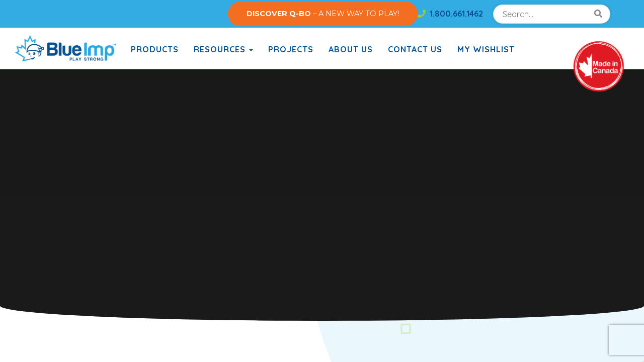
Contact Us (415, 49)
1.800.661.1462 (450, 14)
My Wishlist (486, 49)
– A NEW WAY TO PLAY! (323, 14)
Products (155, 49)
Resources (223, 49)
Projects (291, 49)
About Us (351, 49)
